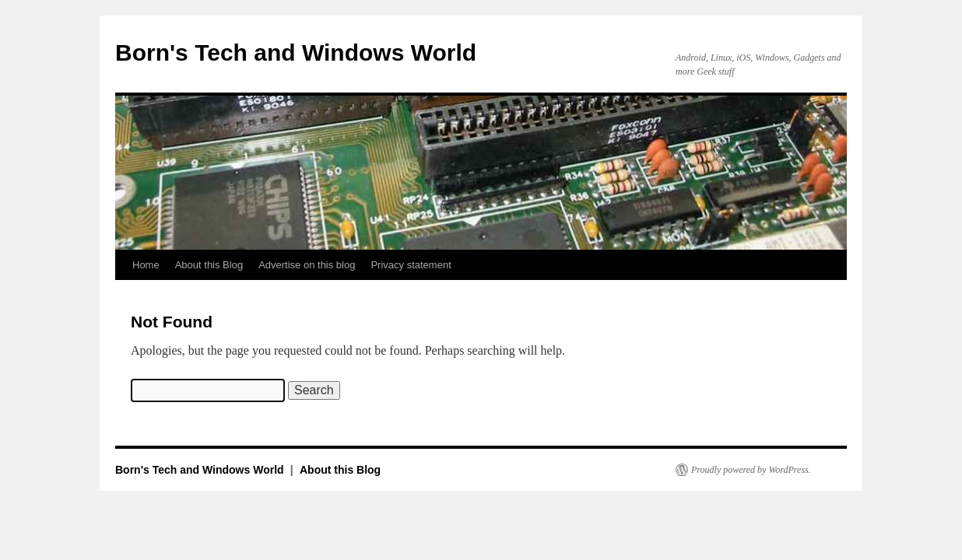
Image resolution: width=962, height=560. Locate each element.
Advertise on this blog (307, 265)
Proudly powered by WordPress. (751, 470)
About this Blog (209, 265)
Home (146, 265)
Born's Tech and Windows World (296, 52)
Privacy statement (411, 265)
